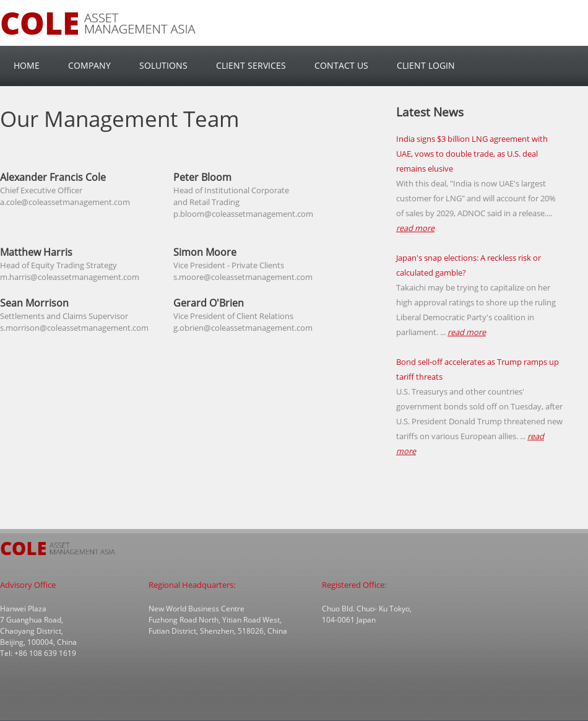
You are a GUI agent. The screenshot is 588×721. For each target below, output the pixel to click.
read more (415, 228)
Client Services (251, 65)
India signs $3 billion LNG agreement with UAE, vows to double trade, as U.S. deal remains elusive (472, 154)
